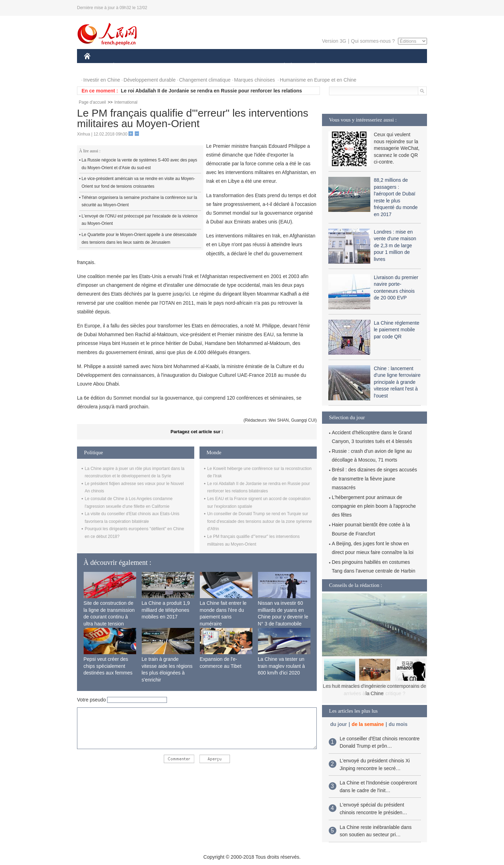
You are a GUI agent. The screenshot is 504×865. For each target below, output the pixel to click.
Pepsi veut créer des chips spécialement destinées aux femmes (108, 666)
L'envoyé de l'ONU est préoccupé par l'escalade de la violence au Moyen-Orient (140, 220)
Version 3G (334, 41)
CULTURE (250, 66)
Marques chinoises (255, 80)
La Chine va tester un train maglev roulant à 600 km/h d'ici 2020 (282, 666)
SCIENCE (219, 66)
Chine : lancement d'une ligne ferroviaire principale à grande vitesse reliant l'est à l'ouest (397, 382)
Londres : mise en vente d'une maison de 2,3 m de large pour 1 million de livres (395, 245)
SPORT (340, 66)
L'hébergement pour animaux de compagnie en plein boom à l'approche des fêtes (374, 506)
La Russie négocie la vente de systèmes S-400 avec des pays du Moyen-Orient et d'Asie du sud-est (139, 164)
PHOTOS (402, 66)
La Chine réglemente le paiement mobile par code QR (397, 330)
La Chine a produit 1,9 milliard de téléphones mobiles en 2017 (166, 610)
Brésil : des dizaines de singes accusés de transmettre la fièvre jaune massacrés (374, 478)
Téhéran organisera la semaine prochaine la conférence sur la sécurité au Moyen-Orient (139, 201)
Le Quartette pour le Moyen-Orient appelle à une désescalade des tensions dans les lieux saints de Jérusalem (139, 238)
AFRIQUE (188, 66)
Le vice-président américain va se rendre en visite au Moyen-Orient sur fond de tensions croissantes (138, 182)
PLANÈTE (312, 66)
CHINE (96, 66)
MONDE (158, 66)
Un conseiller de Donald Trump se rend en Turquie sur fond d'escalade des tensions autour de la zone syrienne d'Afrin (260, 521)
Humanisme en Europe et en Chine (318, 80)
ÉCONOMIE (126, 66)
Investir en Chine (102, 80)
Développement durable (150, 80)
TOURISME (370, 66)
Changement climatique (205, 80)
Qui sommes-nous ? (373, 41)
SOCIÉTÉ (281, 66)
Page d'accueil (92, 102)
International (126, 102)
